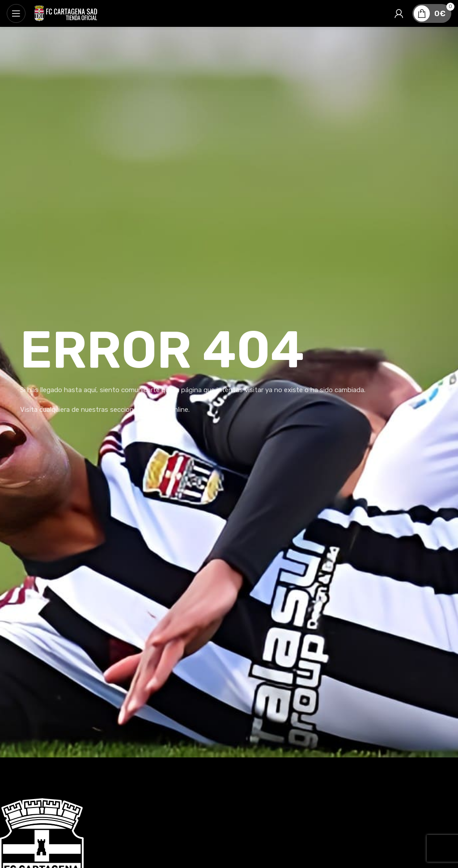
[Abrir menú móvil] (16, 13)
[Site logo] (66, 13)
